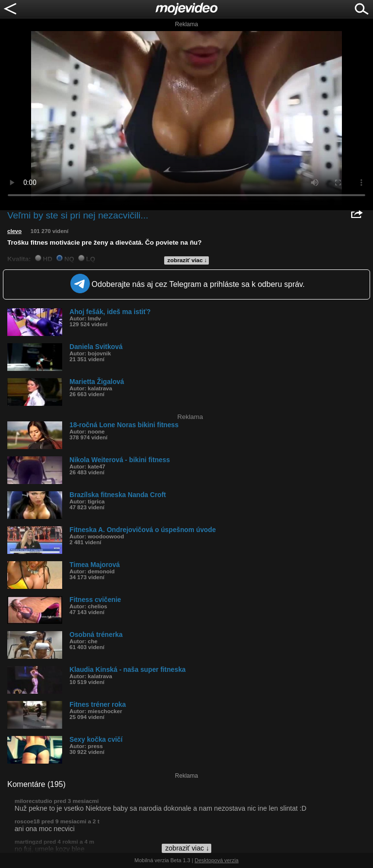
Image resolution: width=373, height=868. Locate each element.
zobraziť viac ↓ (187, 260)
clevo (15, 231)
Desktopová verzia (217, 860)
